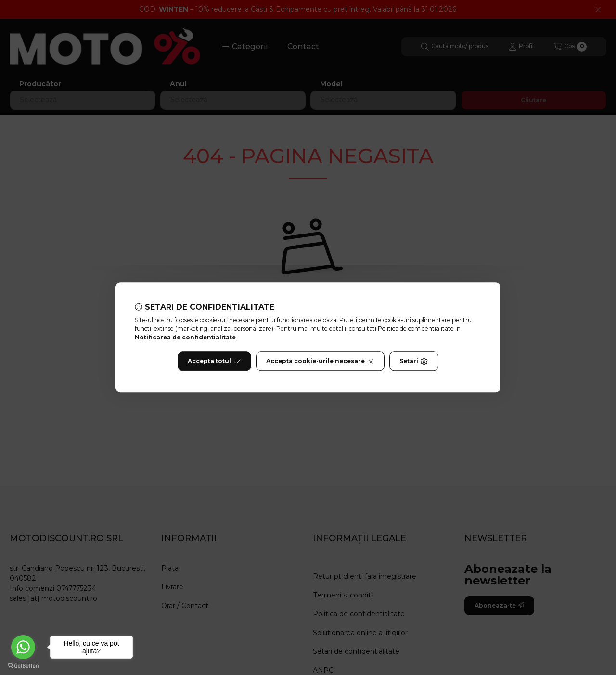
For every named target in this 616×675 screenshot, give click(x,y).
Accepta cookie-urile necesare (320, 362)
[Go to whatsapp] (23, 647)
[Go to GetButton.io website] (23, 665)
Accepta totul (214, 362)
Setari (414, 362)
